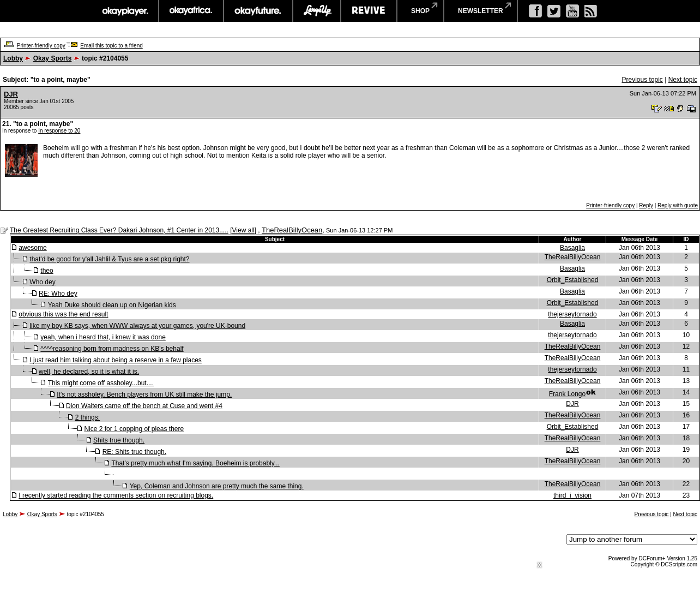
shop (420, 11)
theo (47, 271)
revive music (369, 11)
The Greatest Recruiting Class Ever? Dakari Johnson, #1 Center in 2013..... (119, 230)
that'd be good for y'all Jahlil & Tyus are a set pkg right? (109, 259)
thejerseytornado (572, 314)
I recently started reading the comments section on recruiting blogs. (116, 495)
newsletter (481, 11)
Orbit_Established (573, 280)
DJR (11, 94)
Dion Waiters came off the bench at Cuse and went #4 (144, 406)
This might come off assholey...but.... (101, 383)
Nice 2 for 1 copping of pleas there (134, 429)
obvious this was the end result (63, 314)
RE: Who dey (58, 294)
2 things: (87, 417)
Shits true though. (119, 440)
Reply (646, 205)
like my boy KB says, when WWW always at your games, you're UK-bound (137, 326)
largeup (317, 11)
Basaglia (572, 248)
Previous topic (642, 80)
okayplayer (125, 11)
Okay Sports (53, 58)
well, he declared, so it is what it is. (89, 372)
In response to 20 (59, 131)
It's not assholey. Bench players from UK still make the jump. (144, 394)
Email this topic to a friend (111, 46)
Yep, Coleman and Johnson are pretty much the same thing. (217, 486)
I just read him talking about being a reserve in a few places (116, 360)
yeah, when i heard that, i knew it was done (103, 337)
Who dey (42, 282)
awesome (32, 248)
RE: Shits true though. (134, 452)
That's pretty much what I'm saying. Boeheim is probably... (195, 463)
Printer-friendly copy (41, 46)
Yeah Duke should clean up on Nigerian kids (112, 305)
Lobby (13, 58)
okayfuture (258, 11)
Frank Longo (567, 394)
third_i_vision (572, 495)
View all (243, 230)
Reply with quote (678, 205)
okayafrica (191, 11)
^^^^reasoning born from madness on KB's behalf (112, 349)
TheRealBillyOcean (292, 230)
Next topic (683, 80)
